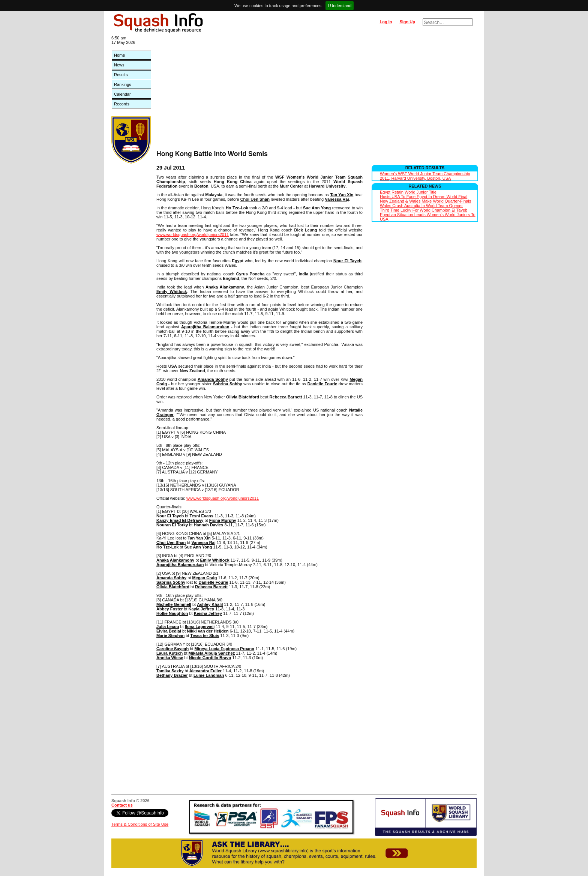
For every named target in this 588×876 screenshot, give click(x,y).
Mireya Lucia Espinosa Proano (225, 649)
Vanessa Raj (337, 199)
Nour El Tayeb (347, 261)
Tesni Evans (201, 516)
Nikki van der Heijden (208, 631)
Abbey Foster (169, 609)
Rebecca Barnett (286, 397)
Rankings (123, 84)
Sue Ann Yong (317, 208)
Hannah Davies (208, 525)
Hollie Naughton (172, 613)
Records (122, 104)
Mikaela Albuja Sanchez (212, 653)
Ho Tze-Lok (237, 208)
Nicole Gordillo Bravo (210, 658)
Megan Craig (204, 578)
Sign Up (407, 22)
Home (119, 55)
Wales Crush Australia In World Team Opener (421, 206)
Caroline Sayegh (172, 649)
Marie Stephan (170, 636)
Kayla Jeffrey (202, 609)
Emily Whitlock (172, 291)
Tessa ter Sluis (205, 636)
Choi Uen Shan (255, 199)
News (119, 65)
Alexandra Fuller (205, 671)
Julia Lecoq (168, 627)
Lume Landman (209, 675)
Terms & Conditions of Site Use (140, 824)
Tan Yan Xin (342, 195)
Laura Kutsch (169, 653)
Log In (386, 22)
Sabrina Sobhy (228, 384)
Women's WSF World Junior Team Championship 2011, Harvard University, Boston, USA (425, 176)
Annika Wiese (170, 658)
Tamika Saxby (170, 671)
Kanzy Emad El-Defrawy (180, 520)
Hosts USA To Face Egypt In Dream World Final (424, 197)
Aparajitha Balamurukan (205, 327)
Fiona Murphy (223, 520)
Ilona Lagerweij (200, 627)
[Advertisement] (316, 94)
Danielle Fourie (322, 384)
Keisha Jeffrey (208, 613)
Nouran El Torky (172, 525)
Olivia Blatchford (243, 397)
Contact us (122, 805)
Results (121, 75)
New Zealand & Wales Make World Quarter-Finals (425, 201)
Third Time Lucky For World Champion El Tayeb (424, 210)
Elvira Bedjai (169, 631)
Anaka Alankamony (225, 287)
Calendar (122, 94)
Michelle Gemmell (174, 604)
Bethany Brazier (172, 675)
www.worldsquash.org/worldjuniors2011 (193, 234)
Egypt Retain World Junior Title (408, 192)
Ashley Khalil (210, 604)
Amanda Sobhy (213, 379)
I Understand (340, 6)
